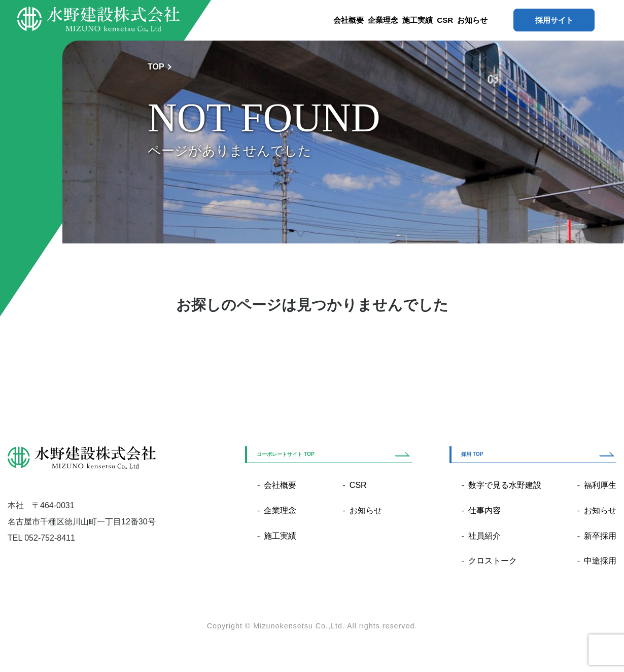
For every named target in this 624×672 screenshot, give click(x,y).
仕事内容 (484, 510)
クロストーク (493, 561)
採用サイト (554, 20)
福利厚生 (600, 485)
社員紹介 (484, 536)
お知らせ (472, 20)
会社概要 (349, 20)
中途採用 (600, 561)
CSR (445, 20)
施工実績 (418, 20)
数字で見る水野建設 (505, 485)
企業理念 (383, 20)
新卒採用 (600, 536)
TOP (156, 67)
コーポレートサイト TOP (286, 454)
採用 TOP (472, 454)
